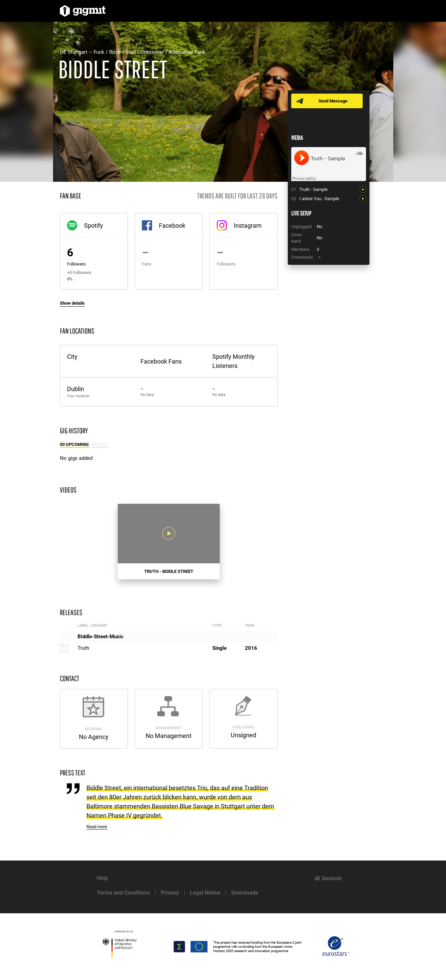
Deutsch (332, 878)
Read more (97, 827)
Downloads (245, 893)
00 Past (100, 444)
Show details (72, 303)
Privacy (170, 893)
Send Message (333, 101)
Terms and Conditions (123, 893)
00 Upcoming (75, 444)
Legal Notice (205, 893)
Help (102, 878)
